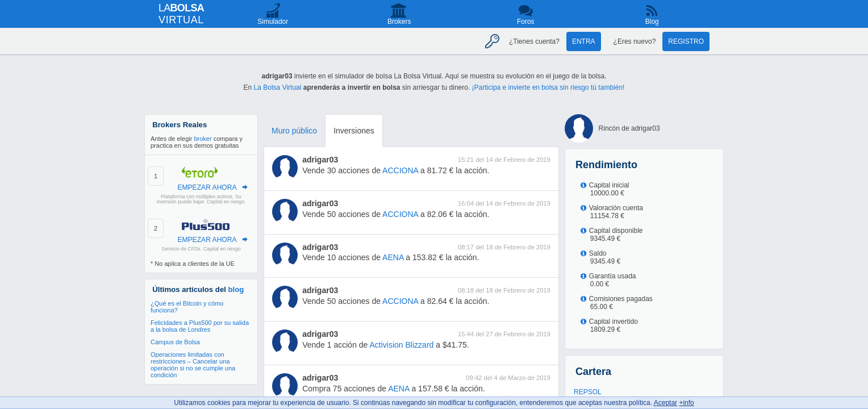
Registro (686, 41)
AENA (393, 257)
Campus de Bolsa (175, 342)
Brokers (399, 22)
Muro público (294, 131)
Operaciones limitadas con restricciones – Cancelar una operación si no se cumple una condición (193, 365)
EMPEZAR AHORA (207, 187)
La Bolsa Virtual (278, 87)
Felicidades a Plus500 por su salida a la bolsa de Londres (200, 326)
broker (203, 139)
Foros (526, 22)
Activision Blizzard (402, 345)
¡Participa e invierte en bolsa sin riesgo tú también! (548, 87)
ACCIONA (400, 170)
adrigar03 (320, 160)
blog (236, 289)
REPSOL (588, 392)
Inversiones (354, 131)
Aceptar (665, 403)
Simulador (273, 22)
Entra (584, 41)
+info (686, 403)
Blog (652, 22)
